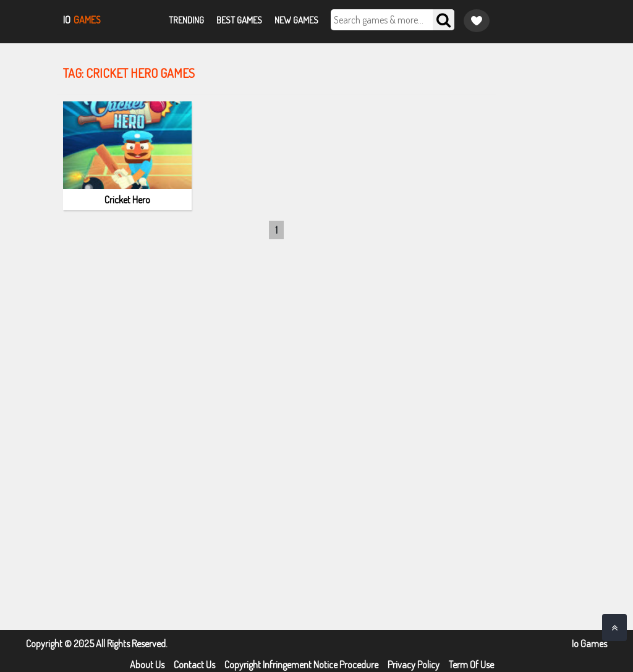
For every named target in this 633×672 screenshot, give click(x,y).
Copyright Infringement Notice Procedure (301, 665)
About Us (147, 665)
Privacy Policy (414, 665)
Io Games (589, 644)
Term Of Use (471, 665)
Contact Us (194, 665)
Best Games (239, 20)
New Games (296, 20)
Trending (186, 20)
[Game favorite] (477, 21)
